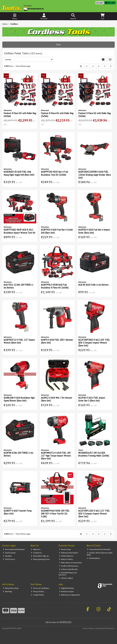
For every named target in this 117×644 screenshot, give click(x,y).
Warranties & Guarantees (71, 563)
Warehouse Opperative (70, 595)
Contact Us (36, 553)
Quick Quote (9, 553)
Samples (7, 556)
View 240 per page (23, 66)
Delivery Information (69, 553)
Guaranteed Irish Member (99, 549)
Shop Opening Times (40, 559)
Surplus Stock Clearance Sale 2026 (99, 554)
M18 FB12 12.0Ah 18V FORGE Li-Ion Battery (19, 286)
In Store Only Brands (69, 569)
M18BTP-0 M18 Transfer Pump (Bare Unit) (18, 512)
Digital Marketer (67, 588)
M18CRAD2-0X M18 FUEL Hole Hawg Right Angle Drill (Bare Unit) (19, 173)
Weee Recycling (11, 588)
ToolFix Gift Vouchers (69, 566)
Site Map (7, 591)
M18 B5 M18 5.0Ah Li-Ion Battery (93, 285)
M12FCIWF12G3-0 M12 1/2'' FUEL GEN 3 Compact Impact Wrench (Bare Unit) (94, 514)
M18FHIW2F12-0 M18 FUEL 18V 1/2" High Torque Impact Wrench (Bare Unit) (56, 456)
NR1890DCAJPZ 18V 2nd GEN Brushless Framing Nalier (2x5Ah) (94, 454)
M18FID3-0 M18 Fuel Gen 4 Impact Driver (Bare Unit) (94, 231)
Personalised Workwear (14, 549)
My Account (65, 549)
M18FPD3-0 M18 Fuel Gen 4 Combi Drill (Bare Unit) (57, 231)
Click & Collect (66, 578)
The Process (9, 559)
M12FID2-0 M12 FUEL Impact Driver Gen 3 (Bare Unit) (92, 399)
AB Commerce (110, 628)
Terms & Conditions (40, 588)
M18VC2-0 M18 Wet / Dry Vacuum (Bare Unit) (57, 399)
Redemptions (94, 558)
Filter (58, 45)
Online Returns (66, 556)
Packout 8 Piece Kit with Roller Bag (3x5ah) (95, 115)
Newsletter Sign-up (40, 556)
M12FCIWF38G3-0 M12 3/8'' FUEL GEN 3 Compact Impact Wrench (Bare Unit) (94, 343)
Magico (91, 628)
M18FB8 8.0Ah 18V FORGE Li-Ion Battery (18, 454)
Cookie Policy (37, 595)
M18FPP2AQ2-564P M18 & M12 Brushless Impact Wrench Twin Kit (19, 231)
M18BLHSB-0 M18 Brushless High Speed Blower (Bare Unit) (19, 399)
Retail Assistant (66, 591)
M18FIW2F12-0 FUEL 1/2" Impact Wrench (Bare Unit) (19, 341)
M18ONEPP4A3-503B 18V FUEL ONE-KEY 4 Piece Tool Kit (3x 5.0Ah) (55, 514)
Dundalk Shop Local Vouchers (68, 574)
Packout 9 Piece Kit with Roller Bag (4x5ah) (20, 115)
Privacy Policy (38, 591)
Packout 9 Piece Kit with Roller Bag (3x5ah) (57, 115)
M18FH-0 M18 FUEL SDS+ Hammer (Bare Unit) (57, 341)
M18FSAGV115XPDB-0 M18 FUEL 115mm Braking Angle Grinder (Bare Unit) (95, 175)
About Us (36, 549)
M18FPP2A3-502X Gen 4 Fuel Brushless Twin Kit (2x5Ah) (54, 173)
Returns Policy (66, 559)
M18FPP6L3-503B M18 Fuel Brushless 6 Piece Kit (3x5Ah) (55, 286)
